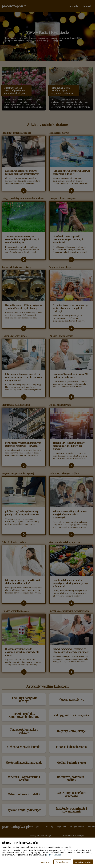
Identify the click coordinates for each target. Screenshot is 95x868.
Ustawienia (45, 862)
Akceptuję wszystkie (83, 862)
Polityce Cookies (53, 855)
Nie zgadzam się (62, 862)
